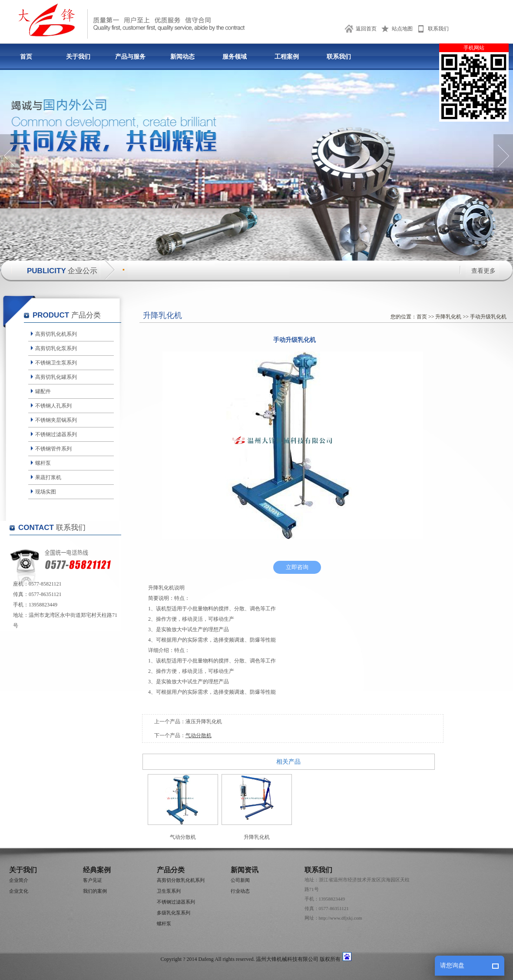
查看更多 (483, 271)
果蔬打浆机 (48, 477)
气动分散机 (199, 735)
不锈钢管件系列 (53, 449)
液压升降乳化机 (204, 722)
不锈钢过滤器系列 (56, 434)
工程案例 (287, 57)
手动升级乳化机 (488, 317)
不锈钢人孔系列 (53, 406)
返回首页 (366, 29)
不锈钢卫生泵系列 (56, 363)
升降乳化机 (448, 317)
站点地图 (402, 29)
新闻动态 (182, 57)
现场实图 (46, 492)
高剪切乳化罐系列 (56, 377)
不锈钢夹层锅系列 (56, 420)
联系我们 (438, 29)
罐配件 (43, 391)
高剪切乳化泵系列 (56, 348)
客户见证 (93, 880)
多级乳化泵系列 (174, 913)
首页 (26, 57)
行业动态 (240, 891)
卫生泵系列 (169, 891)
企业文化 (19, 891)
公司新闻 (240, 880)
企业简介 (19, 880)
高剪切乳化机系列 (56, 334)
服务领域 (235, 57)
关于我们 (78, 57)
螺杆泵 (43, 463)
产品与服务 (130, 57)
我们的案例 (95, 891)
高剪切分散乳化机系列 (181, 880)
